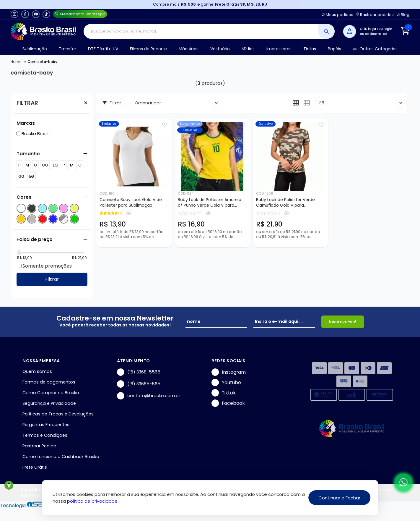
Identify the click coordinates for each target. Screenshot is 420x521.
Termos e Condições (45, 435)
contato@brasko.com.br (149, 396)
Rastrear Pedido (39, 446)
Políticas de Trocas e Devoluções (58, 414)
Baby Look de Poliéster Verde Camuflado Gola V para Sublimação (285, 203)
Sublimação (35, 49)
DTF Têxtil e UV (103, 49)
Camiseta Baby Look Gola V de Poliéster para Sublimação (131, 203)
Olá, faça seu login (376, 29)
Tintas (310, 49)
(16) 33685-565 (139, 384)
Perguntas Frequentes (46, 425)
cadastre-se (376, 34)
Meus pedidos (337, 15)
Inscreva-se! (343, 322)
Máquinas (189, 49)
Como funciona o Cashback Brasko (61, 457)
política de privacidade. (93, 501)
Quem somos (37, 371)
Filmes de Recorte (148, 49)
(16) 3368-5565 (139, 372)
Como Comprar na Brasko (51, 393)
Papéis (334, 49)
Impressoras (279, 49)
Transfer (67, 49)
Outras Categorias (375, 49)
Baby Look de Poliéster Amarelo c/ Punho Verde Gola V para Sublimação (210, 203)
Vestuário (220, 49)
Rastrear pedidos (375, 15)
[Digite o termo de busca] (201, 31)
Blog (403, 15)
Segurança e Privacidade (49, 403)
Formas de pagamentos (49, 382)
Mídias (248, 49)
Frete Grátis (35, 467)
